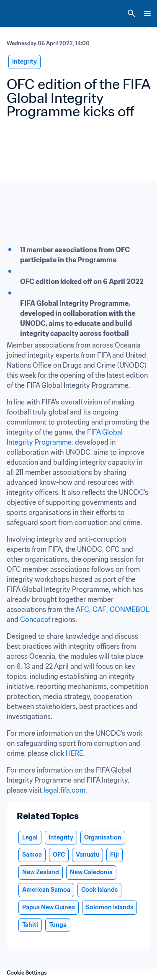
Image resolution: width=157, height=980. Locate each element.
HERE (75, 753)
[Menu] (147, 13)
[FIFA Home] (22, 13)
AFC (82, 609)
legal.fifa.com (64, 790)
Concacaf (35, 619)
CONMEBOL (130, 609)
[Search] (131, 13)
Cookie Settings (27, 973)
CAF (99, 609)
